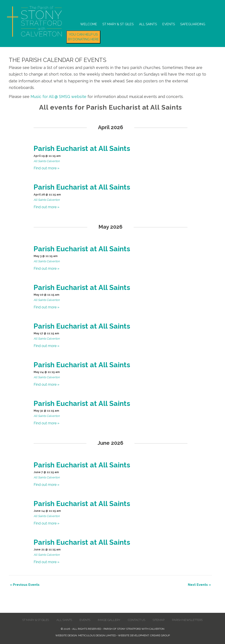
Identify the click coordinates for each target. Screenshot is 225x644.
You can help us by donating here (83, 37)
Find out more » (46, 168)
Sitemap (159, 620)
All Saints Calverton (47, 161)
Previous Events (25, 585)
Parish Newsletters (187, 620)
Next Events (199, 585)
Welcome (89, 24)
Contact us (137, 620)
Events (169, 24)
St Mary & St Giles (118, 24)
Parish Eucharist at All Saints (82, 148)
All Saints (148, 24)
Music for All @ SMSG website (58, 97)
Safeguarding (193, 24)
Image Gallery (109, 620)
